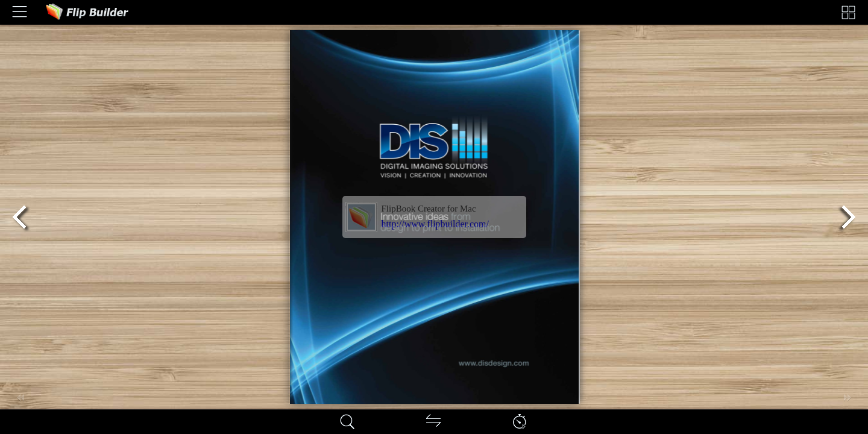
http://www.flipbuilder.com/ (436, 224)
